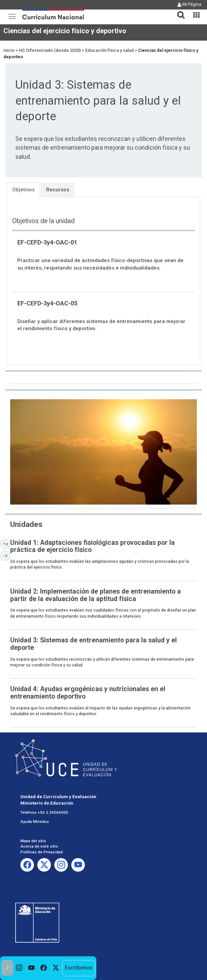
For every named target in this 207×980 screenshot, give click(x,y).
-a (6, 555)
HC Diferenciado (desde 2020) (50, 50)
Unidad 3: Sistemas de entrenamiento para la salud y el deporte (93, 644)
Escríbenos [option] (79, 968)
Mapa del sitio (33, 841)
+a (6, 544)
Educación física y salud (109, 50)
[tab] (178, 11)
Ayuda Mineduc (35, 822)
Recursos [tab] (58, 190)
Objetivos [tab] (23, 190)
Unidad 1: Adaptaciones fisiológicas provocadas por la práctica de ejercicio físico (92, 546)
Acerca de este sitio (39, 846)
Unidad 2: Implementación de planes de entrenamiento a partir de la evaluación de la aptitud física (96, 595)
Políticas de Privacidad (42, 852)
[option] (19, 968)
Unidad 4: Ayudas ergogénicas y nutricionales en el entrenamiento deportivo (88, 693)
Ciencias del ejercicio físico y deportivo (65, 31)
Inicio (9, 50)
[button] (178, 11)
